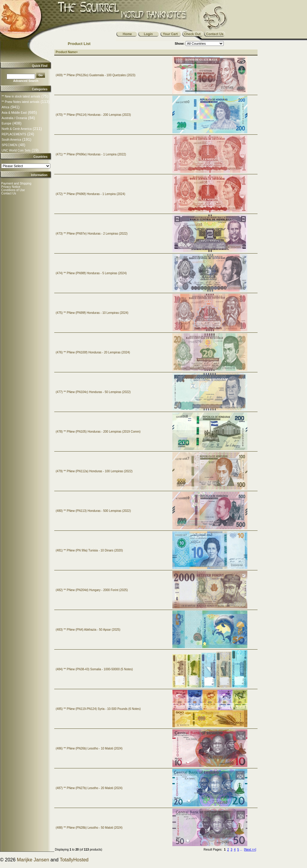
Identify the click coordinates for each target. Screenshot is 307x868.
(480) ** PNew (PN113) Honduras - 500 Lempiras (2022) (93, 511)
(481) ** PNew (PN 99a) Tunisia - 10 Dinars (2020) (89, 550)
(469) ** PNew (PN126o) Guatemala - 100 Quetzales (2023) (96, 75)
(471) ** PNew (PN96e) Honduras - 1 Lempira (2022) (91, 154)
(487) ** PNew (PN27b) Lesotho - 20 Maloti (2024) (89, 788)
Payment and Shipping (16, 183)
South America (11, 140)
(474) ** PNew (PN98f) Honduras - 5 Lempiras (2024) (91, 273)
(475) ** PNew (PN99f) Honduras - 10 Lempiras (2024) (92, 313)
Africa (5, 107)
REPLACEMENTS (14, 134)
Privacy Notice (11, 187)
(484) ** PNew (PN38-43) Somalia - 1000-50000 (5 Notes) (94, 669)
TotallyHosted (74, 860)
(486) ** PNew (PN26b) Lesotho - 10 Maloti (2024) (89, 748)
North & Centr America (16, 129)
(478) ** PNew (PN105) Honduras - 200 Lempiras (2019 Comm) (98, 432)
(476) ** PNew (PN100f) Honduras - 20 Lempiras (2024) (93, 352)
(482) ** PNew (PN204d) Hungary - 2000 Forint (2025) (92, 590)
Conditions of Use (13, 190)
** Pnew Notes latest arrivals (20, 102)
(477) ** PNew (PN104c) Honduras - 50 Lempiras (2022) (93, 392)
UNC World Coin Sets (16, 150)
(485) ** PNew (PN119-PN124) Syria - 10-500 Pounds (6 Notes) (98, 709)
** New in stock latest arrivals (21, 96)
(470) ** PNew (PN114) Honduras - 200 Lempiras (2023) (93, 115)
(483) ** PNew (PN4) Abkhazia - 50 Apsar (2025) (88, 630)
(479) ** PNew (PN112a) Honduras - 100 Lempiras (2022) (94, 471)
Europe (6, 123)
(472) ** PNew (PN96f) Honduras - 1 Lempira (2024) (91, 194)
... (241, 850)
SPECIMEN (9, 145)
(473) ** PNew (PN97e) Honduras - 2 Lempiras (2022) (92, 234)
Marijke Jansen (33, 860)
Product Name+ (67, 52)
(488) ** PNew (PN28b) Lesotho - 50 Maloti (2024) (89, 828)
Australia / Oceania (14, 118)
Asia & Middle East (14, 113)
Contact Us (9, 193)
